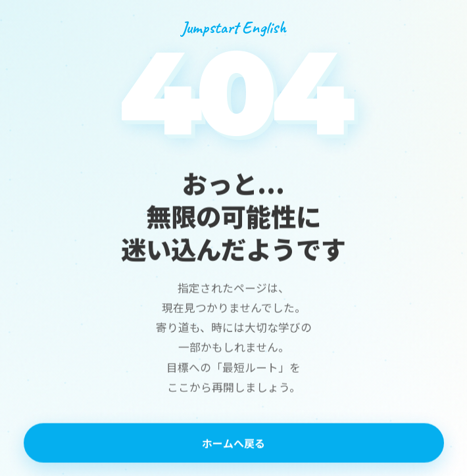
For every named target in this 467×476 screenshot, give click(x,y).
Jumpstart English (233, 27)
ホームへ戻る (233, 444)
